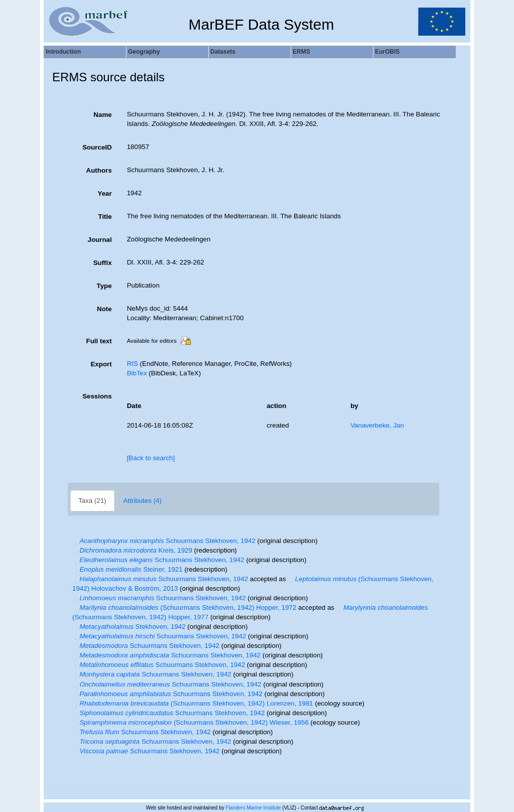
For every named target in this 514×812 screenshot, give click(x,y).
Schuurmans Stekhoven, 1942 (164, 541)
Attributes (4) (143, 501)
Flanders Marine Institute (253, 808)
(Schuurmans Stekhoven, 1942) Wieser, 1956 (190, 722)
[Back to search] (151, 458)
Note (104, 309)
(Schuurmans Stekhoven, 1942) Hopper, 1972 (184, 607)
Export (101, 364)
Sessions (97, 396)
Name (102, 115)
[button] (76, 541)
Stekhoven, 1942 (129, 627)
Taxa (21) (92, 501)
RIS (133, 364)
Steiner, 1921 (127, 569)
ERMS (301, 52)
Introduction (63, 52)
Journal (100, 240)
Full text (99, 341)
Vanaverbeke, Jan (377, 425)
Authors (99, 170)
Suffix (103, 263)
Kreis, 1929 (132, 550)
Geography (144, 52)
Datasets (223, 52)
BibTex (137, 373)
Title (105, 217)
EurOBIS (387, 52)
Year (104, 193)
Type (104, 286)
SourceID (97, 147)
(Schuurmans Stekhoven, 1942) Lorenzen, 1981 (193, 703)
